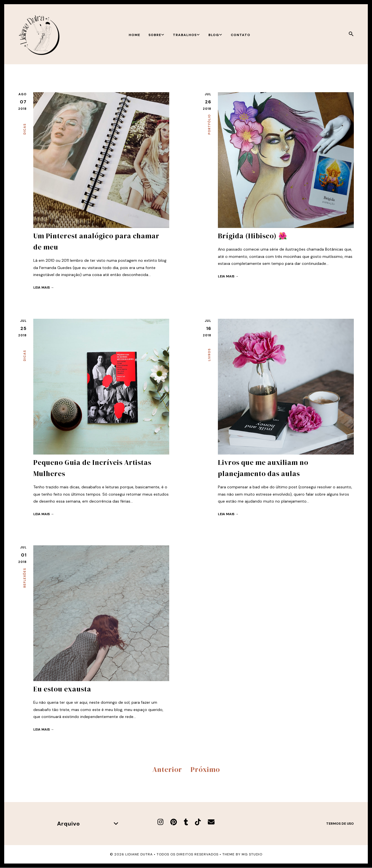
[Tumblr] (186, 822)
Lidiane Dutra (139, 854)
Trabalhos (186, 35)
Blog (215, 35)
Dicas (25, 129)
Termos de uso (340, 824)
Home (134, 35)
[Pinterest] (174, 822)
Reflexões (25, 578)
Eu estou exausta (62, 689)
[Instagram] (160, 822)
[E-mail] (211, 822)
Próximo (205, 769)
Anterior (167, 769)
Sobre (156, 35)
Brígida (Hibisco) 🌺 (253, 236)
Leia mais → (44, 287)
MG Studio (252, 854)
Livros (209, 355)
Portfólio (209, 124)
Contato (241, 35)
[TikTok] (198, 822)
